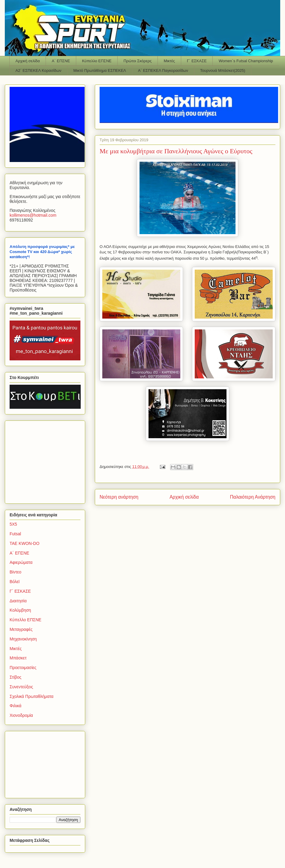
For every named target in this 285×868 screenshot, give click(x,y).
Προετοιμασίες (23, 668)
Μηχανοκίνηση (23, 639)
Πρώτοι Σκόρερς (138, 61)
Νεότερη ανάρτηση (119, 497)
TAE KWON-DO (24, 543)
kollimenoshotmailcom (33, 215)
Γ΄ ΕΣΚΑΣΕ (197, 61)
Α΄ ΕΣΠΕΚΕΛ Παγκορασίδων (163, 70)
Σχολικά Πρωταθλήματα (31, 696)
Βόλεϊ (15, 582)
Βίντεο (15, 572)
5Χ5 (13, 524)
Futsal (15, 534)
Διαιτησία (18, 601)
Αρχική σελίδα (28, 61)
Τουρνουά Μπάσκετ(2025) (223, 70)
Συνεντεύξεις (21, 687)
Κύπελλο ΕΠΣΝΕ (97, 61)
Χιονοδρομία (21, 715)
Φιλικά (15, 706)
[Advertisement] (47, 460)
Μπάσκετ (18, 658)
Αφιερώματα (21, 562)
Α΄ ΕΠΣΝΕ (61, 61)
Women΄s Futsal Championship (246, 61)
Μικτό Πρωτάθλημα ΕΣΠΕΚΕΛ (100, 70)
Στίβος (15, 677)
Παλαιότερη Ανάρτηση (253, 497)
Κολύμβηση (20, 610)
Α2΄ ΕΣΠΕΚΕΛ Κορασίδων (39, 70)
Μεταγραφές (21, 629)
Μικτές (169, 61)
